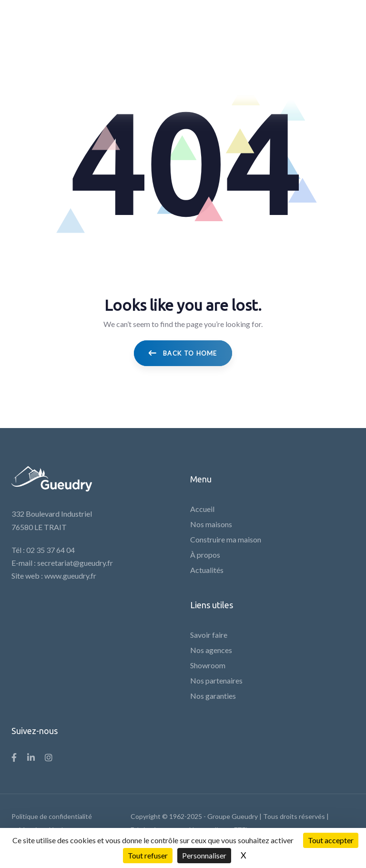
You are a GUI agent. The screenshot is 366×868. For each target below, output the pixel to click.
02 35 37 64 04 (51, 550)
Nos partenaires (216, 680)
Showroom (208, 665)
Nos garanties (213, 696)
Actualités (207, 570)
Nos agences (211, 650)
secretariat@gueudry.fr (75, 563)
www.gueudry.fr (70, 576)
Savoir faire (209, 635)
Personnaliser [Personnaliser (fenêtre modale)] (204, 855)
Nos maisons (211, 524)
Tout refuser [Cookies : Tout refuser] (148, 855)
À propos (205, 555)
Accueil (202, 509)
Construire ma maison (226, 539)
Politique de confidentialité (52, 816)
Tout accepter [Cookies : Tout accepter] (331, 840)
